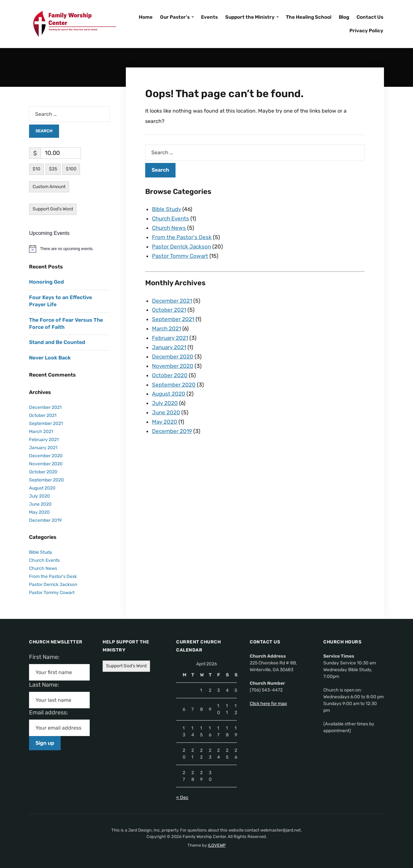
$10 (36, 169)
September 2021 (173, 319)
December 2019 (172, 431)
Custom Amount (49, 187)
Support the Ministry (250, 17)
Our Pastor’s (175, 17)
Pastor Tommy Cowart (180, 256)
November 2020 (173, 366)
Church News (169, 228)
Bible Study (166, 209)
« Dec (182, 797)
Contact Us (370, 17)
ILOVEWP (217, 845)
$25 (53, 169)
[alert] (69, 249)
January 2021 (169, 347)
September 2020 (174, 385)
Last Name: (46, 685)
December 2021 (172, 301)
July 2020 (165, 403)
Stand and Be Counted (57, 342)
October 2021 (169, 310)
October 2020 (170, 375)
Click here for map (268, 704)
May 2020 (165, 422)
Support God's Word (53, 209)
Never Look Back (50, 358)
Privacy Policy (366, 31)
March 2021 (166, 328)
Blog (344, 17)
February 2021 (170, 338)
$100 (71, 169)
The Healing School (309, 17)
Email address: (51, 712)
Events (209, 17)
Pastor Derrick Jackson (181, 247)
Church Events (171, 218)
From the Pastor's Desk (182, 237)
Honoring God (46, 282)
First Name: (46, 657)
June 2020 (166, 412)
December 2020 (173, 357)
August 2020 (169, 394)
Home (146, 17)
